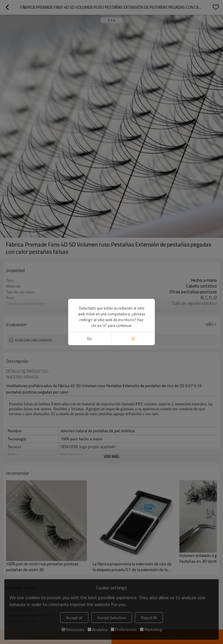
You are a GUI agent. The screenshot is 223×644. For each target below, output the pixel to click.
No (90, 339)
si (133, 339)
